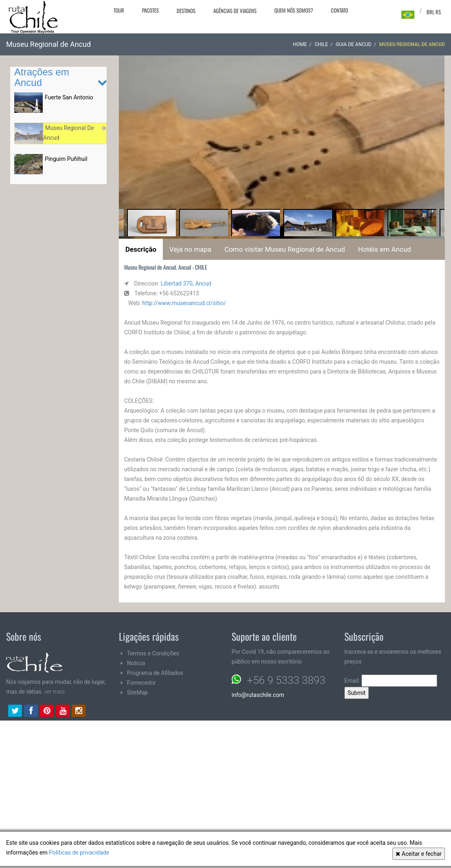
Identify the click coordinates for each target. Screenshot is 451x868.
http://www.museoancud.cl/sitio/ (184, 303)
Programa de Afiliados (155, 673)
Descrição (141, 249)
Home (300, 44)
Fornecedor (141, 683)
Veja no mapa (190, 249)
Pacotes (150, 10)
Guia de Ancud (354, 44)
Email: (391, 681)
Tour (119, 10)
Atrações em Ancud (42, 77)
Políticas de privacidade (79, 853)
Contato (339, 10)
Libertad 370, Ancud (186, 283)
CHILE (321, 44)
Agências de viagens (235, 11)
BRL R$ (434, 12)
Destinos (186, 11)
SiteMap (137, 692)
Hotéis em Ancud (385, 249)
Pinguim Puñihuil (66, 159)
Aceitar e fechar (419, 854)
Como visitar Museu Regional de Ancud (285, 249)
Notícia (136, 663)
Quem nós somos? (294, 10)
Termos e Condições (153, 653)
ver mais (55, 692)
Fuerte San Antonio (69, 97)
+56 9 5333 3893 (286, 680)
